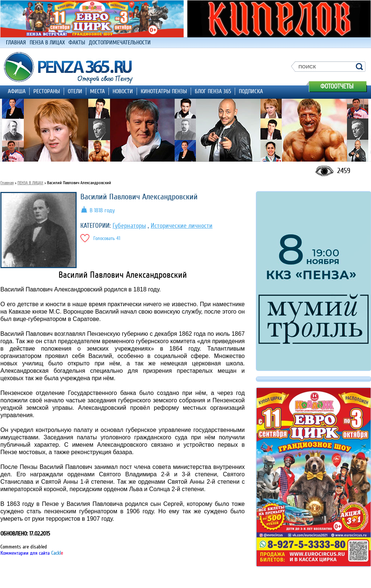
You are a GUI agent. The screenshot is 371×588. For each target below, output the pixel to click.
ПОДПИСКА (251, 91)
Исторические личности (182, 226)
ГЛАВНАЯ (16, 43)
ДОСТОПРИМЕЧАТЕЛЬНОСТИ (120, 43)
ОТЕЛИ (75, 91)
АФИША (17, 91)
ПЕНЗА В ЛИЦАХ (47, 43)
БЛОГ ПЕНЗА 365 (213, 91)
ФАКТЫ (77, 43)
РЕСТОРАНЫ (47, 91)
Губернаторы (129, 226)
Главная (7, 183)
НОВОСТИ (123, 91)
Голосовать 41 (107, 238)
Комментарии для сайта (32, 553)
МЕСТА (97, 91)
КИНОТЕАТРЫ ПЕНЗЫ (164, 91)
